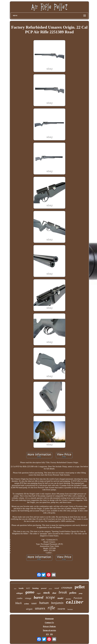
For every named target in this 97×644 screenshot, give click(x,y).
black (19, 603)
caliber (75, 602)
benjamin (57, 603)
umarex (40, 608)
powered (44, 588)
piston (50, 589)
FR (51, 634)
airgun (29, 609)
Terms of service (49, 630)
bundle (21, 588)
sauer (34, 603)
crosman (67, 588)
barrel (39, 597)
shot (54, 593)
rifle (51, 608)
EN (47, 634)
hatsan (44, 603)
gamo (30, 592)
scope (50, 597)
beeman (70, 609)
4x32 (28, 588)
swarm (61, 609)
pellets (73, 593)
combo (20, 598)
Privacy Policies (49, 626)
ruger (39, 593)
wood (57, 588)
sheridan (68, 599)
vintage (28, 598)
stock (47, 593)
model (60, 598)
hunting (35, 588)
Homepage (49, 619)
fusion (78, 598)
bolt (15, 589)
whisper (20, 593)
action (26, 604)
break (63, 592)
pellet (80, 587)
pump (81, 593)
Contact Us (49, 622)
